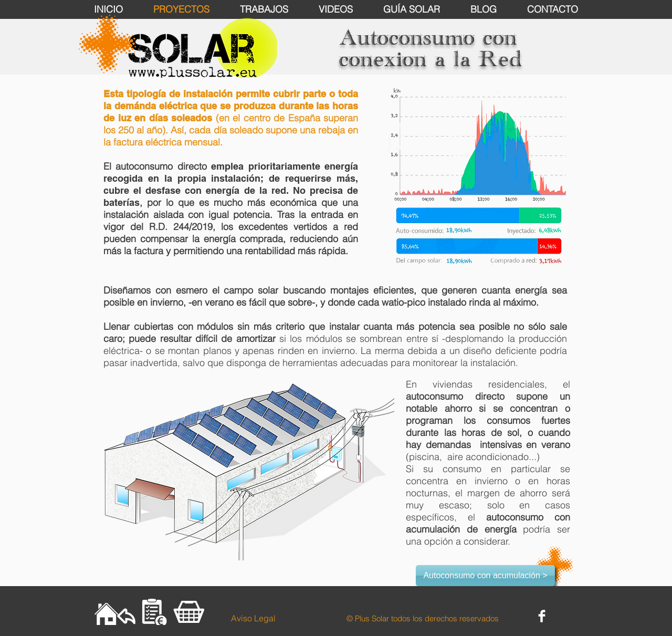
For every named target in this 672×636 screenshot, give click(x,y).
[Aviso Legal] (253, 618)
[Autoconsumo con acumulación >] (485, 576)
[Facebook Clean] (542, 616)
